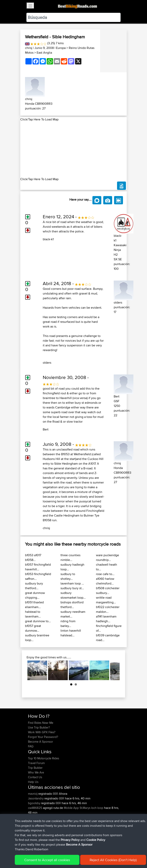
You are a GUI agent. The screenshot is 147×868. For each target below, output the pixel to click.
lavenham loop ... (72, 583)
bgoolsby (34, 803)
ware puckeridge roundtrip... (107, 557)
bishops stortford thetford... (72, 605)
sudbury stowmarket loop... (73, 595)
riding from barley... (68, 623)
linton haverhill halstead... (71, 633)
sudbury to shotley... (68, 576)
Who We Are (36, 772)
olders (47, 363)
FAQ (31, 746)
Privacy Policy (81, 854)
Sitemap (65, 854)
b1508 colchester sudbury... (108, 590)
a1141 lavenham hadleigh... (106, 619)
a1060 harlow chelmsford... (105, 581)
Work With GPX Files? (42, 732)
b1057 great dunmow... (33, 628)
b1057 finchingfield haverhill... (38, 567)
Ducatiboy (35, 817)
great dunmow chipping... (35, 595)
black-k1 (48, 239)
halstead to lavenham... (33, 614)
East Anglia (44, 53)
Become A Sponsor (40, 742)
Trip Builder (35, 768)
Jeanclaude (36, 822)
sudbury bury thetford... (34, 586)
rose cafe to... (105, 574)
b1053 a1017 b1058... (33, 557)
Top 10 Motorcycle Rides (44, 758)
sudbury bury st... (72, 588)
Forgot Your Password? (43, 737)
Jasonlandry (36, 798)
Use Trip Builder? (39, 727)
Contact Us (35, 777)
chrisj (29, 48)
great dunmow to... (38, 621)
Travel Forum (36, 763)
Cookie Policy (100, 854)
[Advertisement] (73, 149)
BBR (55, 794)
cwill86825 (35, 808)
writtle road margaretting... (106, 600)
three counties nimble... (70, 557)
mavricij (33, 794)
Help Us (33, 782)
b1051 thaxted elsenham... (34, 605)
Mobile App (71, 808)
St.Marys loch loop (91, 808)
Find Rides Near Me (41, 723)
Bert (46, 429)
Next (114, 670)
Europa (61, 48)
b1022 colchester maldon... (108, 609)
